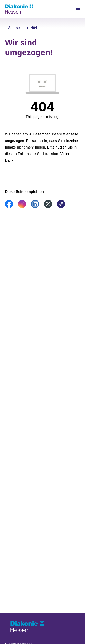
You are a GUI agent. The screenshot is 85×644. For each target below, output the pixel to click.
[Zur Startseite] (19, 9)
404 (34, 28)
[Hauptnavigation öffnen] (78, 9)
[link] (9, 207)
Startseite (16, 28)
